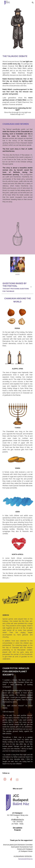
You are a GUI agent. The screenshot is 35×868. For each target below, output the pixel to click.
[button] (2, 3)
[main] (18, 56)
